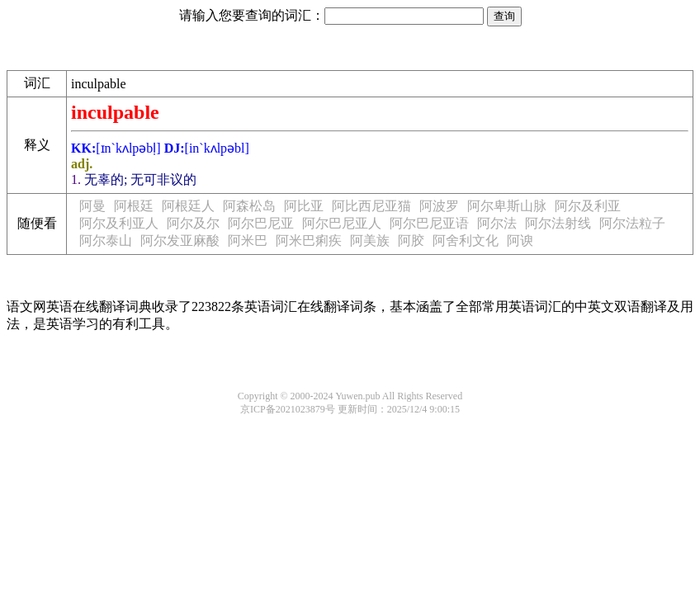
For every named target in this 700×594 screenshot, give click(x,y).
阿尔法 (497, 223)
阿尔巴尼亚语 (429, 223)
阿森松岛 (249, 206)
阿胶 (411, 240)
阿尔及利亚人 (119, 223)
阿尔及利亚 (588, 206)
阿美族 (370, 240)
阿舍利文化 (466, 240)
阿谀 (520, 240)
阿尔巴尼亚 (261, 223)
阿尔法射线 (558, 223)
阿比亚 (304, 206)
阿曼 (92, 206)
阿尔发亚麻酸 (180, 240)
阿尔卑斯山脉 (507, 206)
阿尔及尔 (193, 223)
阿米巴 (248, 240)
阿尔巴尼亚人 (342, 223)
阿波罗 (439, 206)
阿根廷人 (188, 206)
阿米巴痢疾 (309, 240)
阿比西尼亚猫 (371, 206)
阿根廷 (134, 206)
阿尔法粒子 (632, 223)
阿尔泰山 (106, 240)
